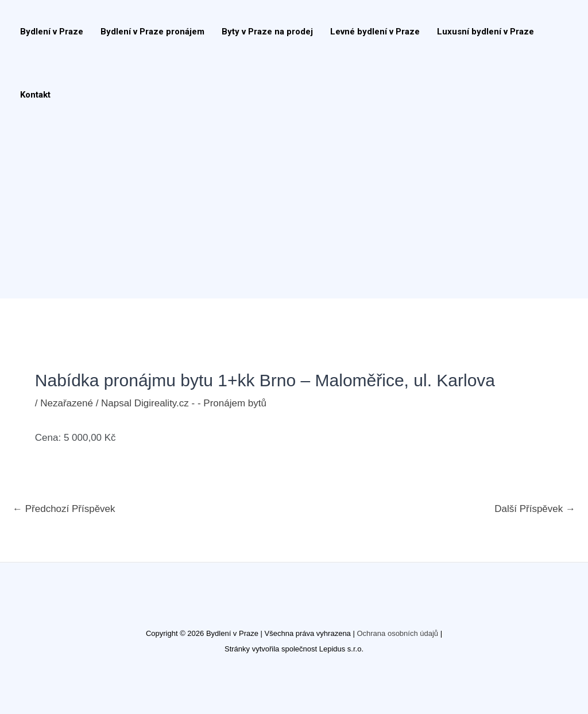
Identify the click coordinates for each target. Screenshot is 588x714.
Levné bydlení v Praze (375, 32)
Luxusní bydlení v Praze (486, 32)
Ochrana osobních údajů (397, 633)
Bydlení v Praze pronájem (152, 32)
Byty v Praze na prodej (267, 32)
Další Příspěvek (535, 509)
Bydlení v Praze (52, 32)
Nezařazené (67, 403)
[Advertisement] (288, 212)
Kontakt (35, 95)
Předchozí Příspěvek (64, 509)
